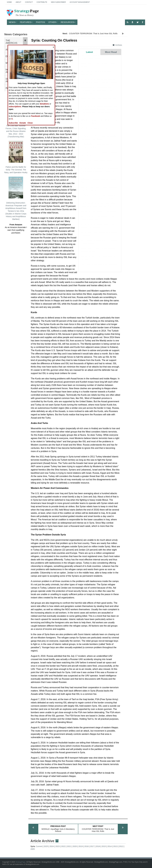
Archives (117, 45)
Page (22, 13)
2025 (46, 846)
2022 (63, 846)
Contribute (42, 2)
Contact (29, 2)
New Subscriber (58, 2)
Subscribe (13, 123)
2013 (115, 846)
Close (30, 123)
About (18, 2)
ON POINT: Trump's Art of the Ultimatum (99, 267)
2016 (98, 846)
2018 (86, 846)
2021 (69, 846)
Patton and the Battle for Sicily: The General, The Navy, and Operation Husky (16, 157)
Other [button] (53, 22)
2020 (75, 846)
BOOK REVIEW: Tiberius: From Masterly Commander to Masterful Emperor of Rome (99, 174)
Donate (23, 123)
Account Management (80, 2)
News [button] (13, 22)
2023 (57, 846)
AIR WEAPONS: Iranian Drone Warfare (99, 214)
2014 (109, 846)
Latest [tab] (89, 52)
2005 (33, 849)
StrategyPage (20, 862)
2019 (81, 846)
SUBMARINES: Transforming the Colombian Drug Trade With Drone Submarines (97, 93)
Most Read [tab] (111, 52)
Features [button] (26, 22)
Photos (40, 22)
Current (39, 846)
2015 (104, 846)
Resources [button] (68, 22)
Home (9, 2)
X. (12, 119)
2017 (92, 846)
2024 (52, 846)
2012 (121, 846)
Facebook (36, 116)
